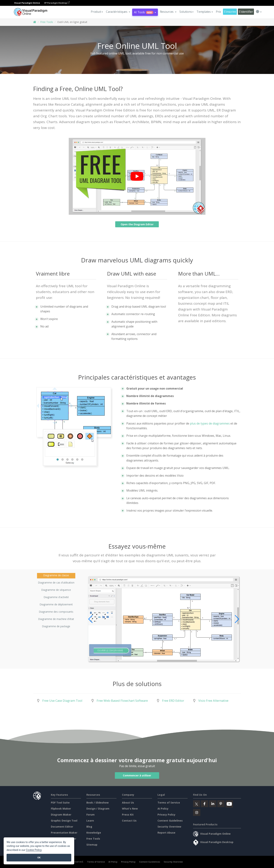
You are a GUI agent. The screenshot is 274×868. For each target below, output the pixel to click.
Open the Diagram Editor (137, 224)
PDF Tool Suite (60, 803)
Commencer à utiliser (137, 775)
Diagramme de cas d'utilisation (56, 583)
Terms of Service (169, 803)
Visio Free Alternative (213, 701)
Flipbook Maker (61, 809)
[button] (118, 12)
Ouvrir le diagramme (110, 650)
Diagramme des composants (56, 612)
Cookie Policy (34, 850)
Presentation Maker (64, 833)
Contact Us (129, 821)
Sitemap (92, 845)
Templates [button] (205, 12)
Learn (90, 821)
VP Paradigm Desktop (57, 3)
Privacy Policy (166, 815)
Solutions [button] (186, 12)
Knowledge (94, 833)
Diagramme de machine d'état (56, 619)
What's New (130, 809)
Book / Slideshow (98, 803)
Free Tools (47, 22)
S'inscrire (230, 12)
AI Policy (163, 809)
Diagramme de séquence (56, 590)
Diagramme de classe (56, 575)
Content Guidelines (170, 821)
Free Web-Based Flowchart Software (122, 701)
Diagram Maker (61, 815)
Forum (91, 815)
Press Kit (128, 815)
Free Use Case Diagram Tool (62, 701)
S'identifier (246, 12)
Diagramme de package (56, 626)
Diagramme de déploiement (56, 604)
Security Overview (169, 827)
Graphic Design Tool (64, 821)
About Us (128, 803)
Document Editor (62, 827)
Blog (89, 827)
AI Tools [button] (145, 12)
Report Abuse (166, 833)
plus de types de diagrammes (210, 423)
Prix (218, 12)
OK (39, 858)
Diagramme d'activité (56, 597)
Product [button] (97, 12)
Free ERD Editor (173, 701)
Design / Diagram (98, 809)
